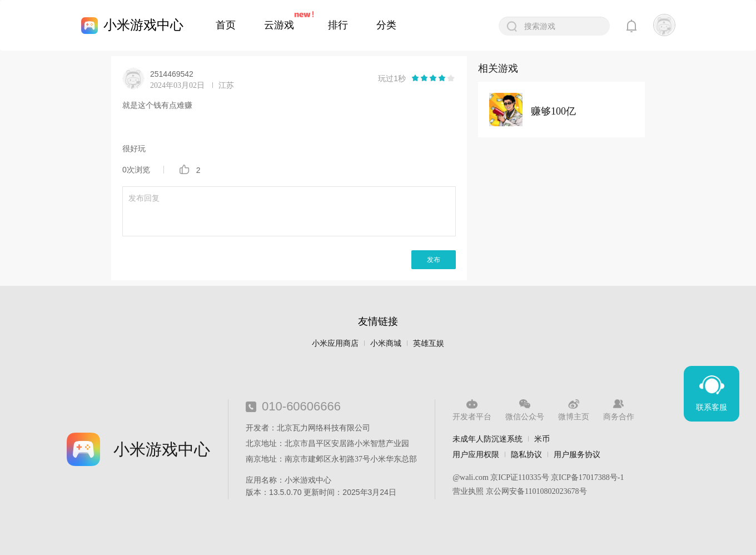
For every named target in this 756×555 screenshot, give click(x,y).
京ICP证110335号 (519, 477)
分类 (386, 25)
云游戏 (279, 25)
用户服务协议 (577, 454)
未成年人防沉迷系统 (488, 439)
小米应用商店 (335, 343)
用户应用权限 (476, 454)
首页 (226, 25)
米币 (542, 439)
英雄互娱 (429, 343)
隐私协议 (526, 454)
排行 (338, 25)
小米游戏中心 (143, 25)
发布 (434, 260)
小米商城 (386, 343)
